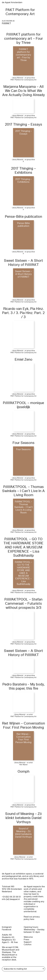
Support (28, 942)
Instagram (7, 927)
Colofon (28, 945)
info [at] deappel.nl (11, 899)
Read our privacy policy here (32, 918)
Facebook (7, 930)
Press (26, 940)
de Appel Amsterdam (12, 2)
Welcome (28, 937)
